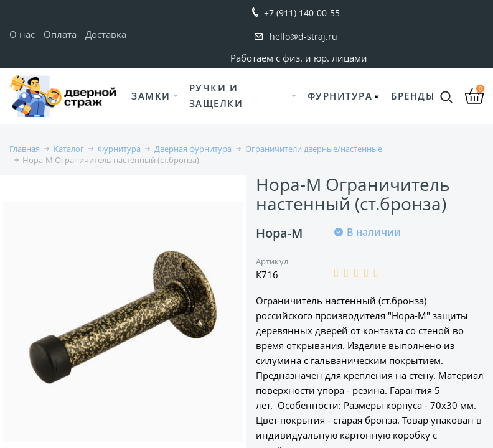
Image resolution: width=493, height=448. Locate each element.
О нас (22, 34)
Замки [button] (151, 96)
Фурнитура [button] (340, 96)
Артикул (272, 261)
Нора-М (279, 233)
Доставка (106, 34)
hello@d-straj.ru (303, 36)
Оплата (60, 34)
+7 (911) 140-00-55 (302, 13)
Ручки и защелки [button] (216, 96)
